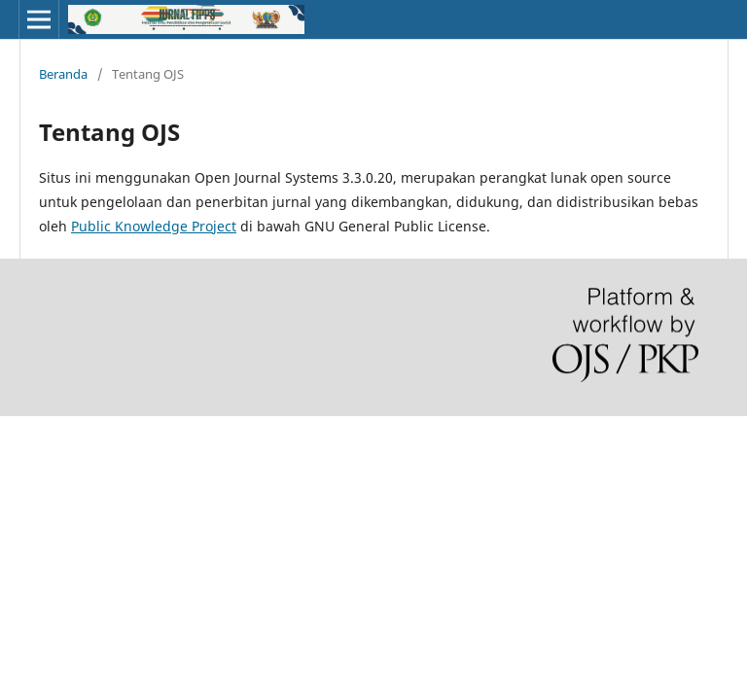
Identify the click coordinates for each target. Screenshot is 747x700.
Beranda (63, 74)
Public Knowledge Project (154, 226)
